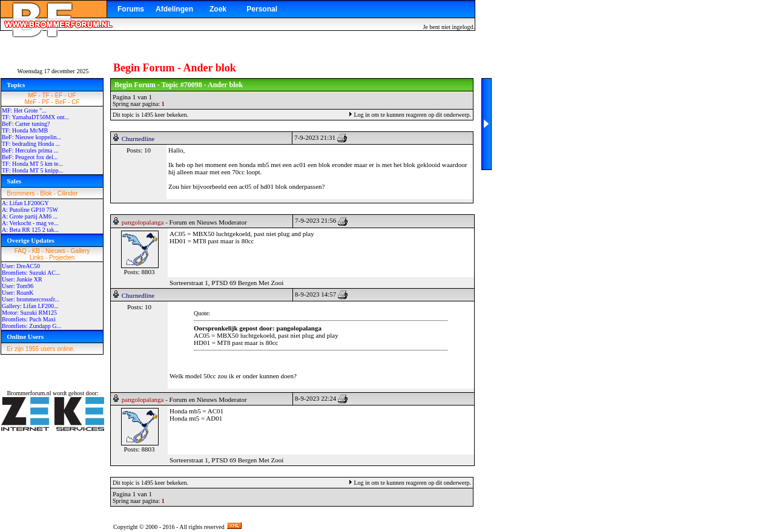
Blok (46, 193)
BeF (61, 102)
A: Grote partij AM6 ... (30, 216)
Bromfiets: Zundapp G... (31, 326)
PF (46, 102)
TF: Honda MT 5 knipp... (32, 170)
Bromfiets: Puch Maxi (29, 319)
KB (36, 251)
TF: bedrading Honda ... (31, 144)
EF (59, 95)
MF (32, 95)
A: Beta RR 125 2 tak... (30, 230)
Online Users (25, 337)
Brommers (21, 193)
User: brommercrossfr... (31, 299)
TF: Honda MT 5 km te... (32, 164)
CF (75, 102)
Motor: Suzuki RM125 (29, 313)
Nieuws (55, 251)
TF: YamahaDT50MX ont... (35, 117)
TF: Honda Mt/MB (25, 130)
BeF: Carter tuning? (26, 124)
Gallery (81, 251)
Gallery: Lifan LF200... (30, 306)
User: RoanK (18, 293)
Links (37, 258)
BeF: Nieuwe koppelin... (31, 137)
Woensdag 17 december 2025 (53, 71)
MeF (30, 102)
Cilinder (68, 193)
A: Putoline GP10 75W (30, 210)
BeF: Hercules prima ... (30, 150)
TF (46, 95)
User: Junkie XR (22, 279)
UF (72, 95)
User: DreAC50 (21, 266)
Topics (16, 85)
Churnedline (138, 139)
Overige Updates (31, 240)
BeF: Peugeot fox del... (30, 157)
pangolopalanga (143, 222)
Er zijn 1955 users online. (41, 349)
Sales (14, 181)
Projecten (62, 258)
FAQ (21, 251)
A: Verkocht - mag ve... (30, 223)
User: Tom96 (18, 286)
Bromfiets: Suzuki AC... (31, 273)
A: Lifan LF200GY (25, 203)
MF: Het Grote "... (24, 110)
